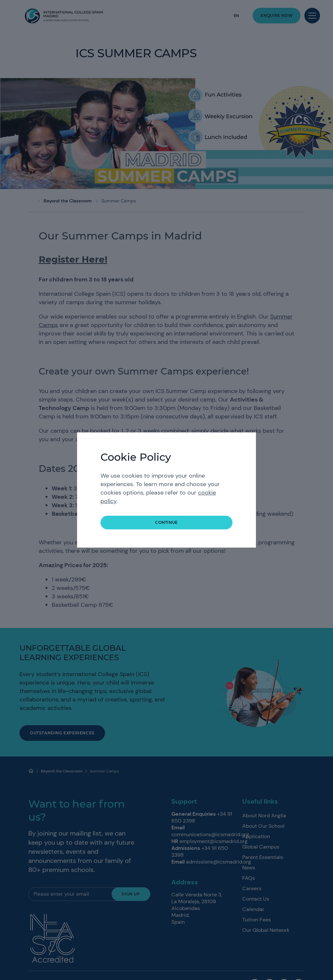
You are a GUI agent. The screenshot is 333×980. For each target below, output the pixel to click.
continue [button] (166, 522)
